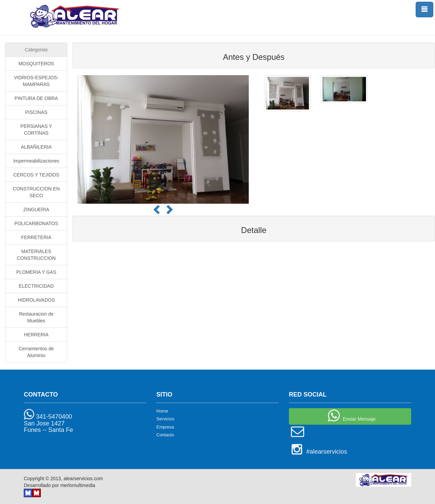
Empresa (165, 427)
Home (162, 411)
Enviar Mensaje (350, 416)
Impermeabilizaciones (36, 161)
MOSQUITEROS (36, 64)
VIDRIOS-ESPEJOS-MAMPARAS (36, 81)
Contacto (165, 435)
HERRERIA (36, 335)
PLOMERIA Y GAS (36, 272)
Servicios (165, 419)
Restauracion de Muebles (36, 317)
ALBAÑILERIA (36, 147)
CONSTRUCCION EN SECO (36, 192)
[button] (158, 212)
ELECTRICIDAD (36, 286)
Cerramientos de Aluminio (36, 352)
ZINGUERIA (36, 209)
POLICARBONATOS (36, 223)
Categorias (36, 50)
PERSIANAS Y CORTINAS (36, 130)
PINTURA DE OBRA (36, 98)
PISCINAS (36, 112)
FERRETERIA (36, 237)
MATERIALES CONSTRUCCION (36, 255)
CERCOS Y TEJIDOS (36, 175)
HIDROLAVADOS (36, 300)
